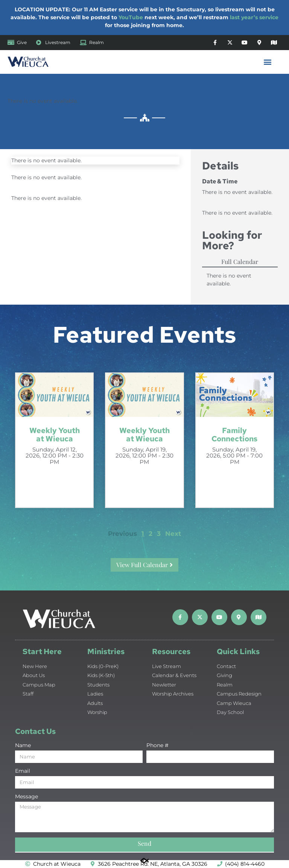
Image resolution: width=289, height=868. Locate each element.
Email (23, 771)
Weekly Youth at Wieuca (55, 435)
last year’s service (254, 17)
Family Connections (234, 435)
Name (23, 746)
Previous (122, 534)
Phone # (157, 746)
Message (27, 797)
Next (173, 534)
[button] (268, 62)
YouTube (131, 17)
